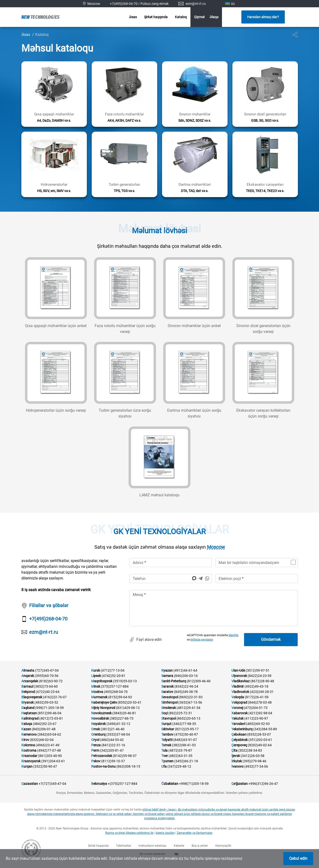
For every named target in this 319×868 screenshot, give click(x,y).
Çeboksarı (239, 734)
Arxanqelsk (30, 681)
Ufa (164, 766)
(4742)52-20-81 (114, 676)
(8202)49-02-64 (260, 745)
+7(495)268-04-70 (124, 4)
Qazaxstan (30, 784)
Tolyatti (167, 740)
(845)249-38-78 (186, 692)
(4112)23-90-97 (256, 718)
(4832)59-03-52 (46, 702)
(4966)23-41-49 (48, 745)
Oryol (95, 740)
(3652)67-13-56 (190, 702)
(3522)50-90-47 (45, 766)
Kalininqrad (30, 718)
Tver (165, 756)
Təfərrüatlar (124, 846)
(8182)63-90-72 (51, 681)
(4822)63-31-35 (180, 756)
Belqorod (28, 692)
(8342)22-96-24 (186, 686)
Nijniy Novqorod (103, 708)
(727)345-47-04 (47, 670)
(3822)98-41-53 (184, 745)
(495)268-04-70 (116, 692)
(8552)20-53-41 (130, 702)
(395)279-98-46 (254, 761)
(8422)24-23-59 (260, 676)
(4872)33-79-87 (180, 750)
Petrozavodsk (102, 756)
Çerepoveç (239, 745)
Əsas (133, 17)
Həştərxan (29, 713)
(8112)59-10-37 (113, 761)
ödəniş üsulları (165, 833)
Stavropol (169, 718)
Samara (167, 676)
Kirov (25, 740)
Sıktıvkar (168, 729)
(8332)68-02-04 (42, 740)
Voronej (237, 708)
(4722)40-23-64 (48, 692)
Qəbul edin (298, 858)
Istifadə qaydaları (202, 640)
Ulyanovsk (239, 676)
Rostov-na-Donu (103, 766)
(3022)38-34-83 (250, 750)
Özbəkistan (170, 784)
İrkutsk (237, 761)
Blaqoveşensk (32, 697)
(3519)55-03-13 (125, 681)
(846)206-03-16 (186, 676)
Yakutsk (237, 718)
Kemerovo (29, 734)
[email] (257, 579)
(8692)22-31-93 (191, 697)
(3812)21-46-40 (113, 729)
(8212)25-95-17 (187, 729)
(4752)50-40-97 (186, 734)
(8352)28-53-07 (259, 734)
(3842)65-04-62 (49, 734)
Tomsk (166, 745)
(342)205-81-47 (112, 750)
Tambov (167, 734)
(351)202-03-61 (260, 740)
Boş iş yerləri (200, 846)
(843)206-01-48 (44, 729)
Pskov (96, 761)
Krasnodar (29, 756)
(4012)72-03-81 (51, 718)
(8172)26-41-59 (257, 697)
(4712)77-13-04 (113, 670)
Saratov (167, 692)
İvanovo (237, 766)
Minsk (96, 686)
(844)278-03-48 (260, 702)
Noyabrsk (98, 724)
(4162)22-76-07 (55, 697)
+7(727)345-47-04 (52, 784)
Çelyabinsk (240, 740)
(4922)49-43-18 (256, 686)
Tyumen (167, 761)
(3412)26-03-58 (253, 756)
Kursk (96, 670)
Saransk (168, 686)
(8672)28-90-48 (262, 681)
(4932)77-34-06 (256, 766)
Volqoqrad (239, 702)
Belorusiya (99, 784)
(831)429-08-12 (128, 708)
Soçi (164, 713)
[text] (214, 608)
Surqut (166, 724)
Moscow (216, 547)
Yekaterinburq (242, 729)
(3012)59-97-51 (258, 670)
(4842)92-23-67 (45, 724)
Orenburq (98, 734)
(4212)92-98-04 (260, 713)
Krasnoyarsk (31, 761)
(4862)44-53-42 (112, 740)
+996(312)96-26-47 (263, 784)
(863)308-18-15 (128, 766)
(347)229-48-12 (179, 766)
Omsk (96, 729)
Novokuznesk (101, 713)
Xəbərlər (179, 846)
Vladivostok (240, 692)
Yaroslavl (238, 724)
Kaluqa (27, 724)
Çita (234, 750)
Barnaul (27, 686)
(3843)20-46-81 (124, 713)
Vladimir (238, 686)
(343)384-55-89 (265, 729)
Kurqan (27, 766)
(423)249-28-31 (262, 692)
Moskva (97, 692)
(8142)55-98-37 (125, 756)
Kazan (26, 729)
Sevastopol (170, 697)
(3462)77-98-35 (184, 724)
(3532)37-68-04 (118, 734)
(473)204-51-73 (256, 708)
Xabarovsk (240, 713)
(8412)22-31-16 (113, 745)
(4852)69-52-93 (258, 724)
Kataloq (181, 17)
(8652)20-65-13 (188, 718)
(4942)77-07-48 (49, 750)
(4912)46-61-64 (185, 670)
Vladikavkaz (241, 681)
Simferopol (169, 702)
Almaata (28, 670)
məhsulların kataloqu (152, 846)
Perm (95, 750)
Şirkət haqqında (156, 17)
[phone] (171, 579)
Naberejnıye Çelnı (104, 702)
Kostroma (29, 750)
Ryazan (167, 670)
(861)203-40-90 (50, 756)
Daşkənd (28, 708)
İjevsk (236, 756)
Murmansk (99, 697)
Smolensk (169, 708)
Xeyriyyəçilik (223, 846)
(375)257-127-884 (115, 686)
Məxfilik (233, 635)
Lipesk (96, 676)
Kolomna (28, 745)
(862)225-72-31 (180, 713)
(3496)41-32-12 (118, 724)
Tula (164, 750)
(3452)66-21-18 (186, 761)
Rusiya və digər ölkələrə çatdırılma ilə (129, 833)
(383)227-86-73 (122, 718)
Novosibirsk (100, 718)
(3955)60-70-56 (47, 676)
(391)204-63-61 (53, 761)
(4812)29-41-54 (188, 708)
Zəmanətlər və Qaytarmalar (195, 833)
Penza (96, 745)
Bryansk (28, 702)
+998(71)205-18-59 (194, 784)
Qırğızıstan (240, 784)
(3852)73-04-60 (46, 686)
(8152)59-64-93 (120, 697)
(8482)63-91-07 (185, 740)
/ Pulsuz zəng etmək (153, 4)
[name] (171, 563)
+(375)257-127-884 (123, 784)
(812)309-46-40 (199, 681)
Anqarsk (28, 676)
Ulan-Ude (238, 670)
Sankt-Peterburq (174, 681)
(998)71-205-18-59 (49, 708)
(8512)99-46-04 (49, 713)
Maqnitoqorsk (102, 681)
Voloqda (238, 697)
